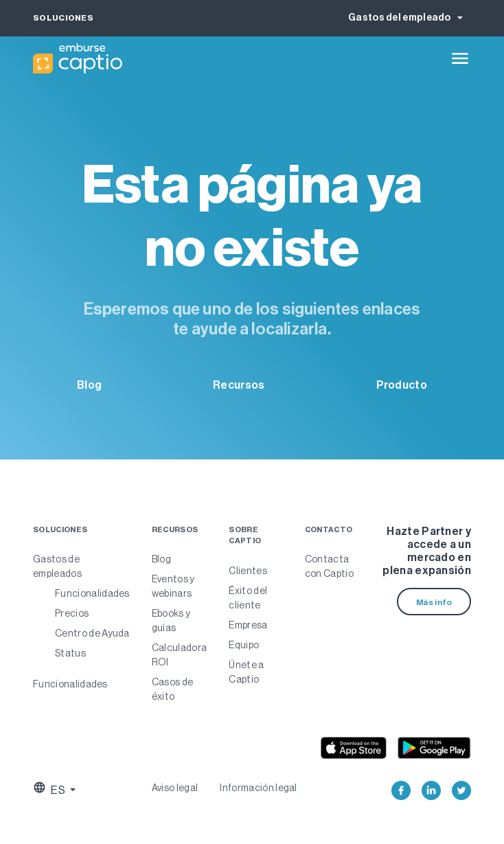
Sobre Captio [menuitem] (245, 536)
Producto (402, 385)
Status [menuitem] (70, 653)
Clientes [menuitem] (248, 571)
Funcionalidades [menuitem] (92, 593)
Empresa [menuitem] (248, 625)
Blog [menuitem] (161, 559)
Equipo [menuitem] (244, 645)
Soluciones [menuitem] (60, 530)
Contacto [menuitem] (329, 530)
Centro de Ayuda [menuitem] (92, 633)
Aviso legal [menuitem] (175, 788)
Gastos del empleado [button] (400, 18)
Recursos (239, 385)
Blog (89, 385)
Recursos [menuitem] (175, 530)
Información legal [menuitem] (258, 788)
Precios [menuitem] (72, 613)
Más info (434, 602)
